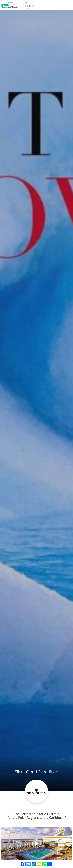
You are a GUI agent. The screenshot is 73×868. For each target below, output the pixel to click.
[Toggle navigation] (69, 6)
